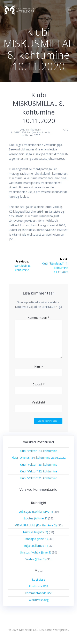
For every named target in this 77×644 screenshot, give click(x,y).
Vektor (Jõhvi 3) (36, 559)
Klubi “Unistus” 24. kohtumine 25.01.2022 (38, 458)
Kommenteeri (38, 317)
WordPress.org (39, 600)
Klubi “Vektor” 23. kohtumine (38, 465)
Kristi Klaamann (32, 130)
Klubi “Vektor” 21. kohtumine (38, 478)
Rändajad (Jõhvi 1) (36, 539)
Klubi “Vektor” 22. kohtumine (38, 471)
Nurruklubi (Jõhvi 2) (36, 532)
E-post (38, 384)
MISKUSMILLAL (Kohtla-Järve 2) (32, 132)
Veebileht (38, 402)
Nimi (39, 366)
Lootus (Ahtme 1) (36, 518)
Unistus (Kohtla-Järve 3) (36, 552)
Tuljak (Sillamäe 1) (36, 546)
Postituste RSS (38, 586)
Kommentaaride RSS (39, 593)
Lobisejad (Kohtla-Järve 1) (36, 512)
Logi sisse (39, 579)
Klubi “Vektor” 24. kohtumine (38, 451)
